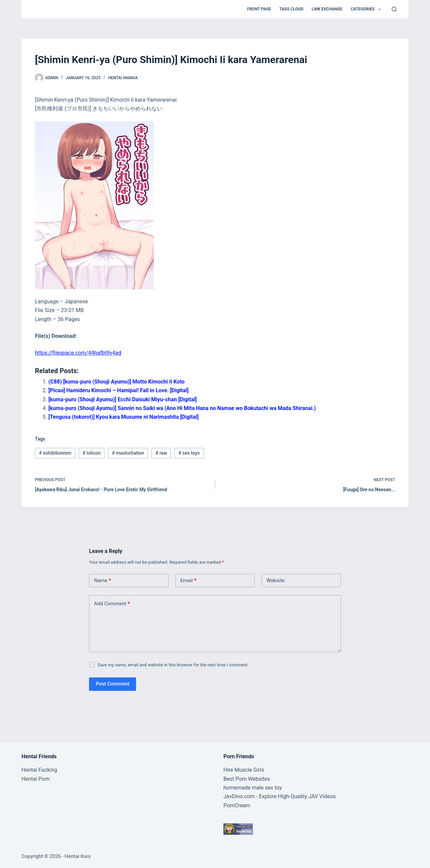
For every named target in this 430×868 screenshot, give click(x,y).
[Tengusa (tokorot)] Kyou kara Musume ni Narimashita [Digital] (123, 417)
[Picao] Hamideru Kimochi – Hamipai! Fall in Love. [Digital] (118, 390)
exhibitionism (55, 453)
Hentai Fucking (39, 770)
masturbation (128, 453)
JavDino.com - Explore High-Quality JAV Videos (280, 796)
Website (275, 580)
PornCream (237, 805)
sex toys (189, 453)
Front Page (259, 9)
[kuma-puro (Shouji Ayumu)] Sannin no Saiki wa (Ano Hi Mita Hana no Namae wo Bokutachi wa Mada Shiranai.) (182, 408)
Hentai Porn (36, 779)
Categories (367, 9)
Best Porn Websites (247, 779)
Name (103, 581)
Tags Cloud (291, 9)
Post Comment (113, 684)
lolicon (92, 453)
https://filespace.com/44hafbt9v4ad (78, 353)
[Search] (394, 9)
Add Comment (112, 604)
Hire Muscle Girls (244, 770)
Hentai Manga (123, 78)
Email (188, 581)
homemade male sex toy (253, 788)
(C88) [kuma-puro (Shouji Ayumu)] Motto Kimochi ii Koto (116, 382)
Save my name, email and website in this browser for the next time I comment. (173, 665)
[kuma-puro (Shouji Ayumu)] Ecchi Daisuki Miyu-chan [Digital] (123, 399)
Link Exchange (327, 9)
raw (161, 453)
